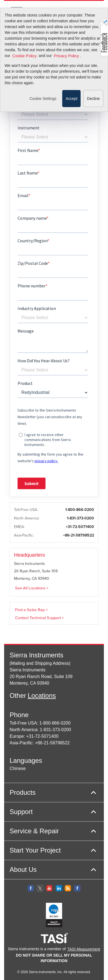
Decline (93, 106)
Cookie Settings (43, 106)
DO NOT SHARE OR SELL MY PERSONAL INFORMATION (54, 958)
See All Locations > (32, 588)
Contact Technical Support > (40, 618)
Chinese (18, 768)
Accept (71, 106)
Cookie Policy (25, 64)
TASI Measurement (84, 949)
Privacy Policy (66, 64)
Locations (42, 695)
